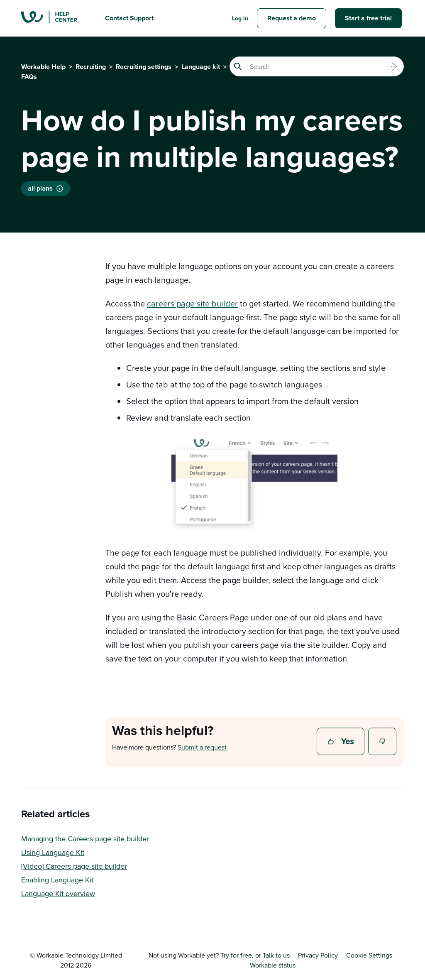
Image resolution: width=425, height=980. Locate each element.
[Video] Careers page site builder (74, 866)
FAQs (29, 77)
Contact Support (129, 18)
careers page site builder (192, 303)
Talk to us (276, 955)
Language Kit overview (58, 893)
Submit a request (202, 747)
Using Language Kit (53, 852)
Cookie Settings (369, 955)
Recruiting (91, 67)
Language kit (201, 67)
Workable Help (43, 67)
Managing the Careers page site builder (85, 839)
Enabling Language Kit (57, 880)
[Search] (317, 66)
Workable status (270, 965)
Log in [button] (240, 18)
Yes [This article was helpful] (342, 742)
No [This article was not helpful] (383, 742)
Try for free (236, 955)
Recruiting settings (144, 67)
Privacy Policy (318, 955)
